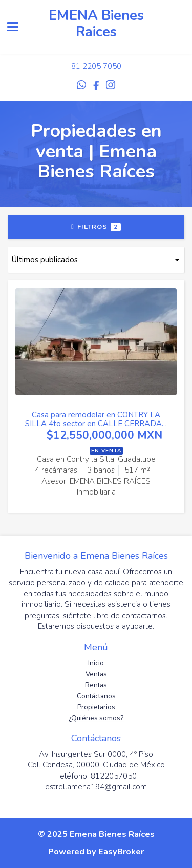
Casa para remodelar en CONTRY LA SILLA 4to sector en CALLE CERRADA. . (96, 419)
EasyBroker (121, 851)
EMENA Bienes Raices (96, 24)
